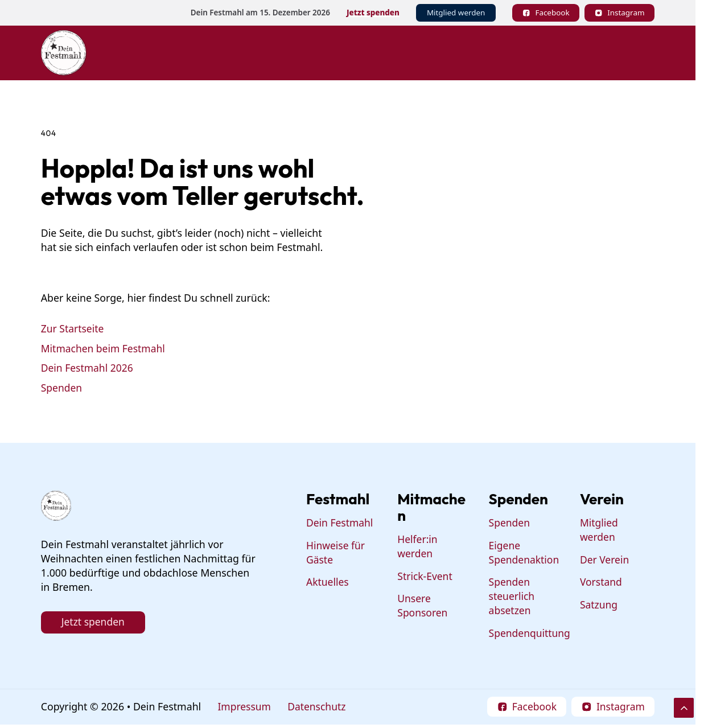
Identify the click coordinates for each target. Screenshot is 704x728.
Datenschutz (318, 708)
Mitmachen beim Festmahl (104, 348)
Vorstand (601, 583)
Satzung (599, 605)
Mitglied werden (456, 13)
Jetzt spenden (373, 13)
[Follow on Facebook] (546, 13)
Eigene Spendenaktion (525, 553)
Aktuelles (328, 583)
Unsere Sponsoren (423, 606)
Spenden (62, 388)
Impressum (244, 708)
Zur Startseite (73, 328)
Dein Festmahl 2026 (88, 368)
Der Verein (605, 560)
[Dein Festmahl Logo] (64, 53)
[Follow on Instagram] (619, 13)
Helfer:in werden (418, 547)
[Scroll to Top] (684, 708)
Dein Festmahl (340, 524)
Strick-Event (426, 577)
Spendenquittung (530, 634)
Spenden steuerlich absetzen (512, 597)
